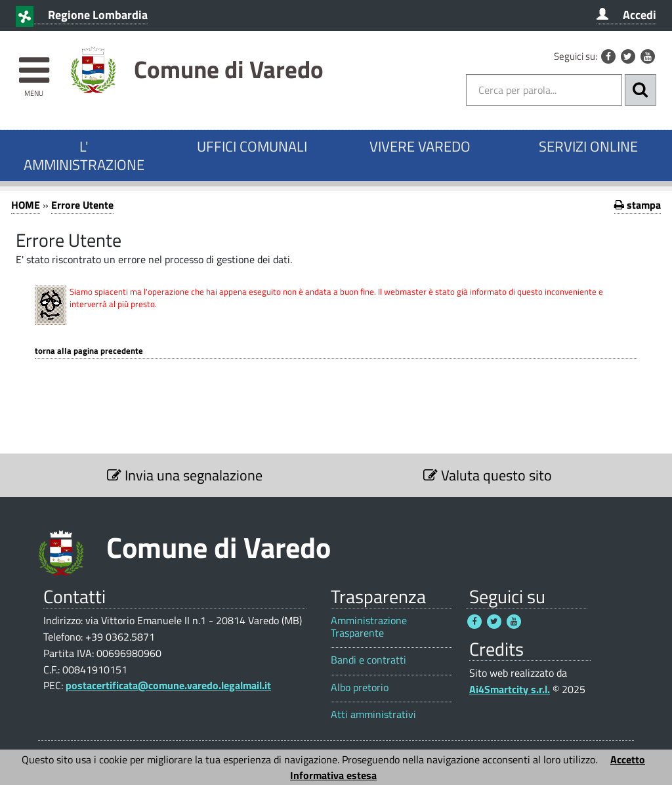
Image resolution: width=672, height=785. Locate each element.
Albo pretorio (360, 688)
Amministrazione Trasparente (369, 627)
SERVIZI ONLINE (588, 146)
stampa (638, 205)
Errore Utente (82, 205)
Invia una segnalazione (185, 475)
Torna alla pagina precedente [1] (89, 351)
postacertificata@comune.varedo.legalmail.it (168, 685)
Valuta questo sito (488, 475)
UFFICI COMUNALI (252, 146)
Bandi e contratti (368, 660)
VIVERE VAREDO (420, 146)
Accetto (628, 759)
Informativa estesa (333, 775)
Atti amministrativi (373, 714)
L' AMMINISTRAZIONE (84, 156)
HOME (26, 205)
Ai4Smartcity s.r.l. (510, 689)
